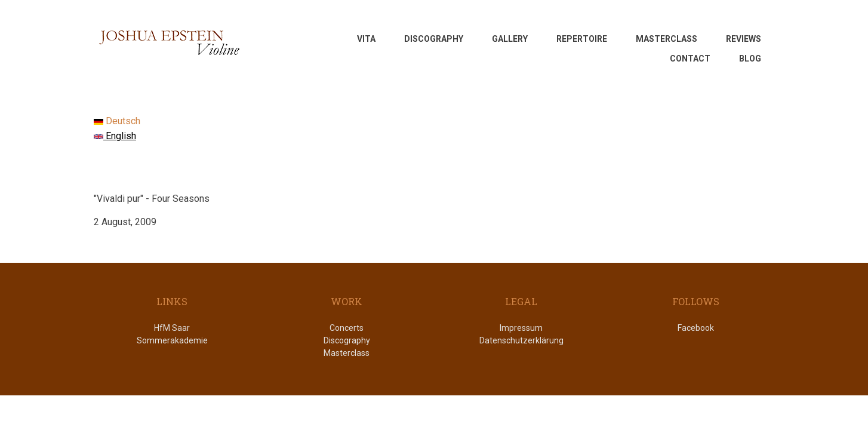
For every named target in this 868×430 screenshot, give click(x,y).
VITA (366, 39)
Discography (347, 340)
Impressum (521, 328)
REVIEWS (744, 39)
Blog (750, 59)
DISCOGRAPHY (434, 39)
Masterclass (347, 353)
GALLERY (510, 39)
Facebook (696, 328)
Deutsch (117, 121)
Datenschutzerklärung (521, 340)
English (115, 136)
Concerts (347, 328)
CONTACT (690, 59)
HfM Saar (172, 328)
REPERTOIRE (582, 39)
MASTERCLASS (667, 39)
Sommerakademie (172, 340)
